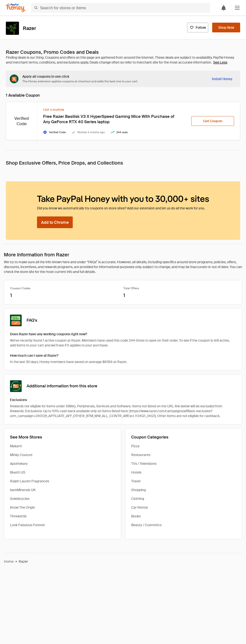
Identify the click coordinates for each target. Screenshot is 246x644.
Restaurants (141, 455)
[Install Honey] (222, 79)
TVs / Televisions (144, 464)
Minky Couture (21, 455)
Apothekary (19, 464)
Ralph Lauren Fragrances (30, 481)
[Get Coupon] (213, 121)
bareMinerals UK (23, 490)
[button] (237, 8)
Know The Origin (23, 507)
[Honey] (16, 8)
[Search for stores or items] (121, 8)
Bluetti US (18, 472)
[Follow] (198, 28)
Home (9, 561)
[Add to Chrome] (55, 222)
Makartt (16, 446)
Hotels (136, 472)
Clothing (138, 499)
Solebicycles (20, 499)
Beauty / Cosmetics (146, 525)
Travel (136, 481)
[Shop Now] (226, 28)
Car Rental (139, 507)
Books (136, 516)
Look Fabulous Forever (27, 525)
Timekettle (18, 516)
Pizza (135, 446)
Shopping (138, 490)
